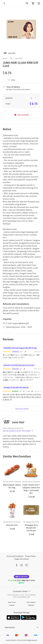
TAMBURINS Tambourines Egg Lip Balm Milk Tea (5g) (20, 348)
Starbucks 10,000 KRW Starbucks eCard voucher (19, 365)
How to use (12, 602)
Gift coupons (31, 602)
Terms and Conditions (15, 556)
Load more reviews (22, 409)
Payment (31, 605)
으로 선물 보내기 (21, 577)
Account (12, 605)
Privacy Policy (30, 556)
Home (5, 58)
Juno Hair (19, 58)
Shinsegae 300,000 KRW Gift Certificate (16, 387)
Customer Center (22, 591)
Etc (11, 58)
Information (21, 627)
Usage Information (22, 559)
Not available (21, 115)
